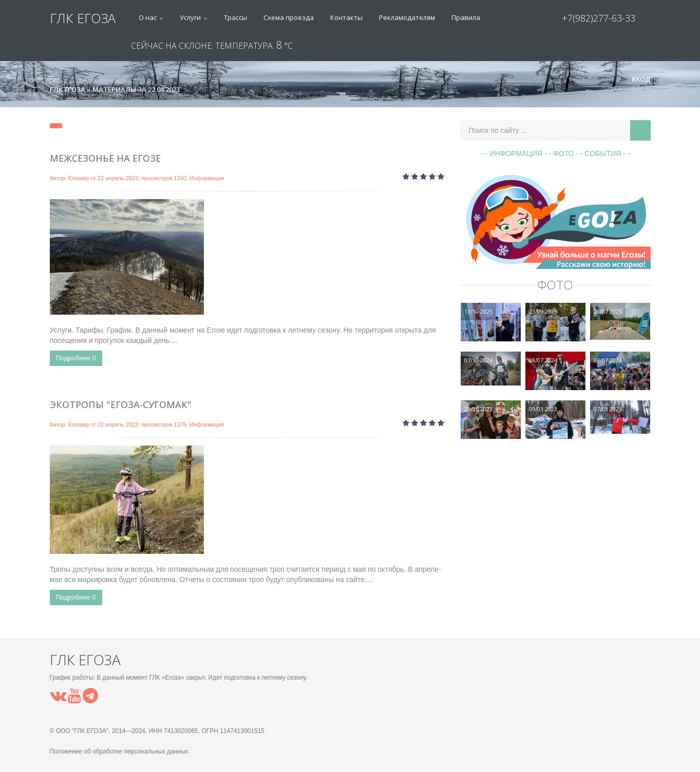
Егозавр (79, 178)
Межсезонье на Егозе (105, 158)
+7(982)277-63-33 (599, 18)
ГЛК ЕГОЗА (83, 18)
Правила (466, 17)
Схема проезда (289, 17)
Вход (637, 79)
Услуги (194, 17)
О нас (151, 17)
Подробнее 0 (76, 358)
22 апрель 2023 (118, 178)
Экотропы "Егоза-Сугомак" (121, 404)
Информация (207, 178)
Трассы (235, 17)
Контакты (346, 17)
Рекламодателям (407, 17)
